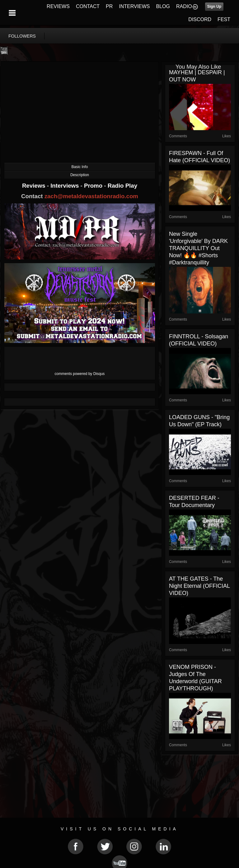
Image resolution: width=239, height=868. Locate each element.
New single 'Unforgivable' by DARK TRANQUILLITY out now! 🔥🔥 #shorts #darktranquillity (198, 248)
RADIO (184, 6)
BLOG (163, 6)
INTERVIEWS (134, 6)
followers (22, 36)
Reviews (35, 186)
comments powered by (80, 374)
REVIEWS (58, 6)
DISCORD (200, 19)
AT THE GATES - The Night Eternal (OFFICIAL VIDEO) (199, 586)
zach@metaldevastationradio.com (91, 196)
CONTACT (88, 6)
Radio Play (122, 186)
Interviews (65, 186)
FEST (224, 19)
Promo (94, 186)
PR (109, 6)
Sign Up (214, 7)
